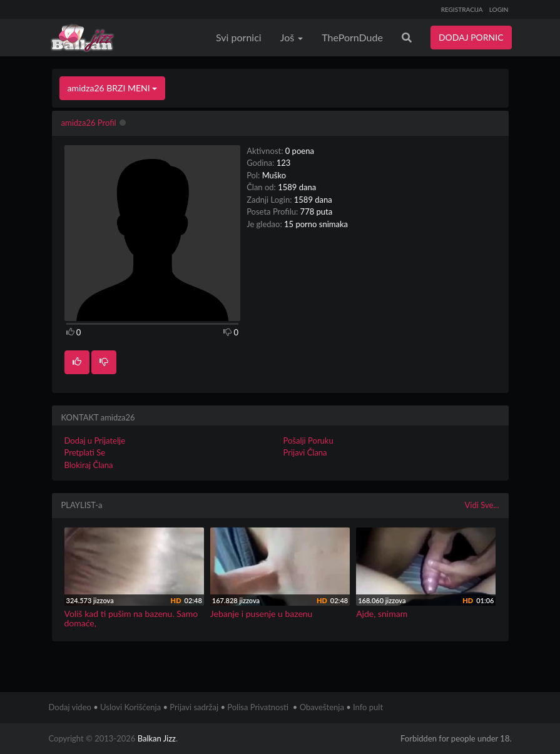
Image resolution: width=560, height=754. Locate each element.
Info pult (368, 707)
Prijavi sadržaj (194, 707)
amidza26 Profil (89, 123)
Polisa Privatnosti (258, 707)
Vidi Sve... (482, 505)
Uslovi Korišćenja (130, 707)
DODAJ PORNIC (471, 37)
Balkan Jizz (157, 738)
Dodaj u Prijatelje (95, 441)
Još (292, 37)
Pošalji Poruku (308, 441)
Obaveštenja (322, 707)
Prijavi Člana (305, 452)
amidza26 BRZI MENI (113, 88)
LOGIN (499, 9)
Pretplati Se (85, 452)
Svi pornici (239, 37)
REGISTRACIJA (462, 9)
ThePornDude (352, 37)
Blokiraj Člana (89, 465)
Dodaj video (70, 707)
